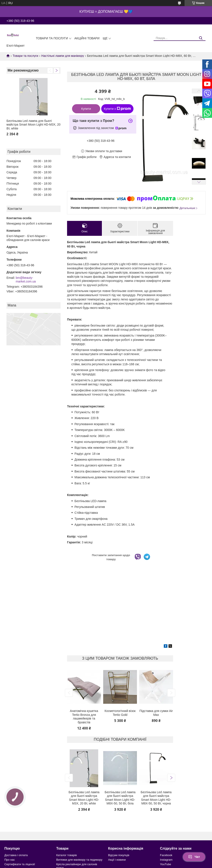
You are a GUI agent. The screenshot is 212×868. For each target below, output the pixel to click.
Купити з (117, 109)
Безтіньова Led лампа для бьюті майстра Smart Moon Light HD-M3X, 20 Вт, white (34, 125)
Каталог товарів (67, 855)
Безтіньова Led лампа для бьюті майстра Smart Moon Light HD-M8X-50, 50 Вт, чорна (156, 798)
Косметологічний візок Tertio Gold (120, 713)
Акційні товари (87, 38)
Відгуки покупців (119, 855)
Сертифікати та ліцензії (20, 864)
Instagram (166, 860)
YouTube (166, 864)
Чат (194, 857)
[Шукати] (201, 38)
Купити (86, 109)
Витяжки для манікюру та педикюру (79, 860)
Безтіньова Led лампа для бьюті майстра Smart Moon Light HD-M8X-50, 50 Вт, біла (120, 798)
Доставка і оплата (16, 855)
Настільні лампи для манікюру (63, 56)
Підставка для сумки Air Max (156, 713)
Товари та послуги (52, 38)
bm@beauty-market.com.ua (26, 280)
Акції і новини (117, 860)
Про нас (10, 860)
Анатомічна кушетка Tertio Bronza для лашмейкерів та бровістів (84, 717)
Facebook (166, 855)
